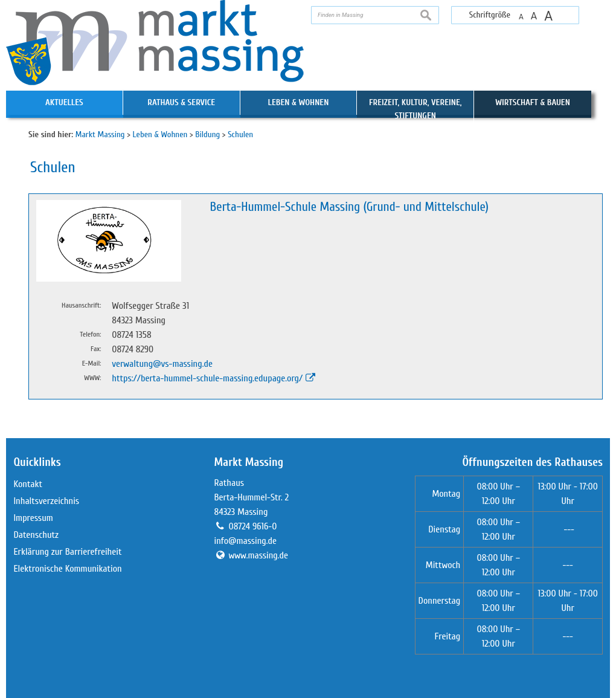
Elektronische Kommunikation (67, 569)
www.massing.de (259, 555)
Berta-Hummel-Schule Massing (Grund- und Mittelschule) (349, 207)
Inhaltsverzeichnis (46, 501)
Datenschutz (36, 535)
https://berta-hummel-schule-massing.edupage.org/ (207, 378)
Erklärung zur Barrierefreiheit (67, 552)
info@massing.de (245, 541)
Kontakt (28, 484)
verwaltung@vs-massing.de (162, 364)
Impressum (33, 518)
